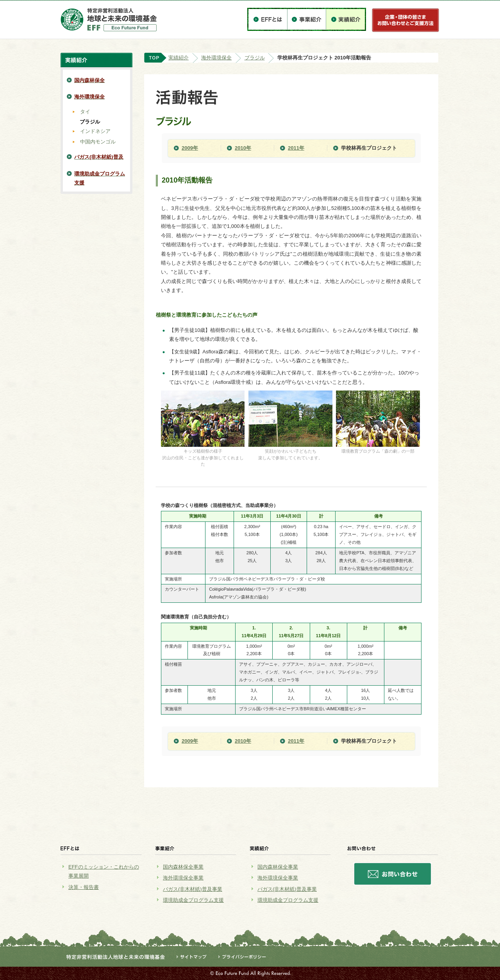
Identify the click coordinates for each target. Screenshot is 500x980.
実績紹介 (179, 58)
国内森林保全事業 (183, 867)
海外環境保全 (216, 58)
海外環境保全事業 (183, 878)
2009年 (190, 148)
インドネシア (95, 131)
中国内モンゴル (98, 142)
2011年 (296, 148)
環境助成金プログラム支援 (193, 900)
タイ (85, 112)
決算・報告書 (84, 887)
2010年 (243, 148)
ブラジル (255, 58)
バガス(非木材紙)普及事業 (193, 889)
